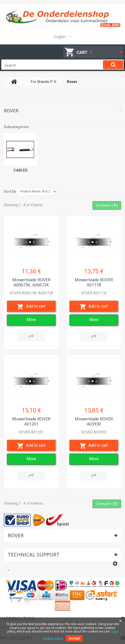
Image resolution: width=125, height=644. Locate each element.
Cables (20, 170)
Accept (74, 638)
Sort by (10, 191)
